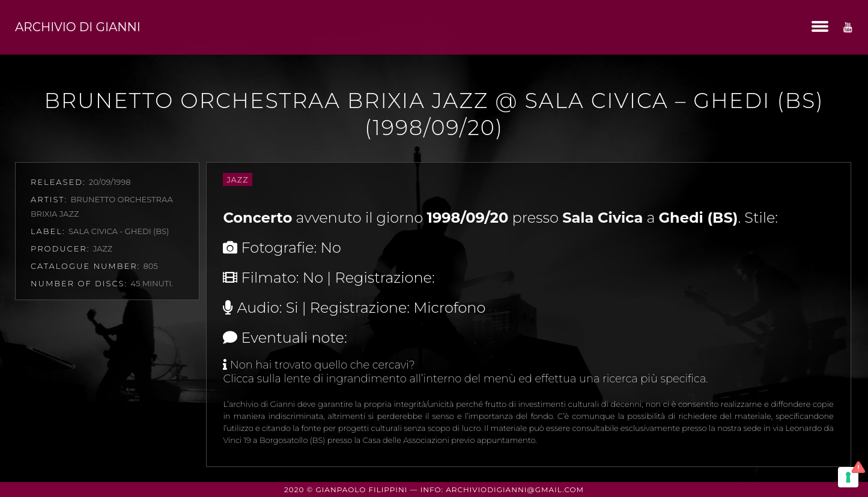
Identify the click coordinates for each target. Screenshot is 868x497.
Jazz (237, 179)
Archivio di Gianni (78, 27)
